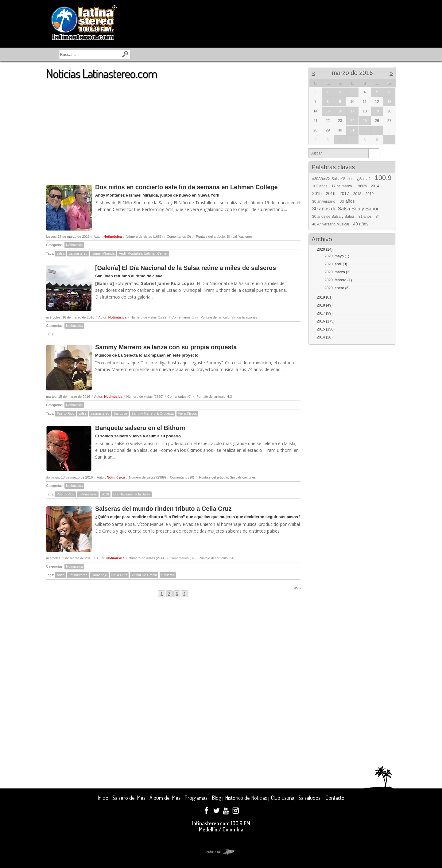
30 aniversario (324, 201)
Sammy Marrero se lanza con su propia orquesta (166, 347)
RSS (295, 588)
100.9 (383, 178)
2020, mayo (337, 256)
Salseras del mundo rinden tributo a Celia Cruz (163, 509)
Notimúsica (112, 237)
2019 (370, 194)
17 (352, 111)
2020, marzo (337, 272)
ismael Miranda (103, 253)
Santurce (120, 413)
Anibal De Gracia (144, 575)
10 (389, 140)
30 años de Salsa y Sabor (333, 217)
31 (352, 130)
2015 (317, 194)
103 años (320, 186)
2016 (105, 494)
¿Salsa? (364, 179)
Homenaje (99, 575)
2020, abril (336, 264)
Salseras (168, 575)
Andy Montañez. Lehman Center (143, 253)
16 (340, 111)
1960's (361, 186)
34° (378, 217)
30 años (347, 201)
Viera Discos (188, 413)
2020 (325, 249)
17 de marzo (342, 186)
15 (328, 111)
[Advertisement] (173, 129)
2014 (375, 186)
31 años (365, 217)
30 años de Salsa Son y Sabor (345, 209)
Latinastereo (78, 253)
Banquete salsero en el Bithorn (140, 428)
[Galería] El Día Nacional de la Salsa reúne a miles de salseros (186, 268)
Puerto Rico (65, 413)
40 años (361, 224)
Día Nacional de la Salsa (132, 494)
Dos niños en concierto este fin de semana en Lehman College (186, 187)
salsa (60, 253)
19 (377, 111)
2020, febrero (338, 280)
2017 (344, 194)
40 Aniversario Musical (331, 224)
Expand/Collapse (388, 250)
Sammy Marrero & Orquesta (153, 413)
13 (389, 102)
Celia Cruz (119, 575)
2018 (357, 194)
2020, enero (337, 288)
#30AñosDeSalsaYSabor (333, 179)
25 (364, 121)
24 (352, 121)
